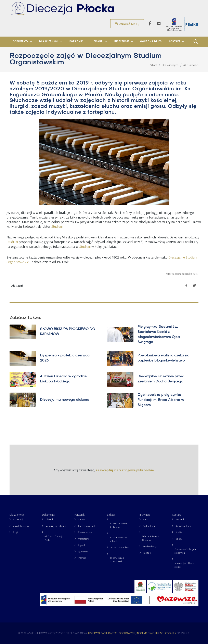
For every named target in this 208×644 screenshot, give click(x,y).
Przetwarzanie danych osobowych (185, 551)
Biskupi (111, 515)
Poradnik (80, 515)
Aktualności (19, 519)
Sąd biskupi (149, 526)
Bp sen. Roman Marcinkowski (117, 560)
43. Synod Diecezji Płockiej (54, 538)
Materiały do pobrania (56, 526)
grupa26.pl (183, 633)
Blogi (15, 532)
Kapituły (147, 553)
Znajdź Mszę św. (21, 526)
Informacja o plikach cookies (184, 565)
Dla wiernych (17, 515)
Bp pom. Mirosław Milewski (118, 539)
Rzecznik (180, 519)
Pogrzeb (82, 545)
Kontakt (176, 515)
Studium (57, 226)
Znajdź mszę (127, 24)
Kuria (146, 519)
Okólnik (49, 519)
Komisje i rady (150, 546)
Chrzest (82, 519)
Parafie (179, 532)
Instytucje (145, 515)
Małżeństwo (84, 539)
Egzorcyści (83, 551)
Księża (179, 539)
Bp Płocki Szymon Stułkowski (118, 525)
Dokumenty (48, 515)
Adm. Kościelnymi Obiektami (151, 538)
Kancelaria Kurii (183, 526)
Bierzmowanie (85, 532)
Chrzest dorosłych (87, 526)
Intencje (82, 558)
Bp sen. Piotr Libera (120, 547)
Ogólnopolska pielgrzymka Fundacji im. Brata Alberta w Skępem (161, 400)
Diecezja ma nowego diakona (65, 400)
